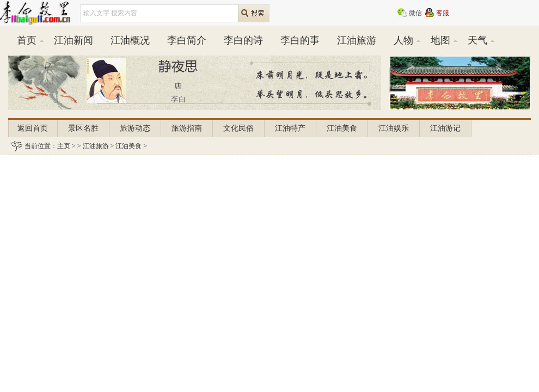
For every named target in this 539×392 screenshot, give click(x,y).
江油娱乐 (394, 128)
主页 (64, 146)
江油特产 (290, 128)
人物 (403, 40)
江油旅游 (357, 40)
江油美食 (342, 128)
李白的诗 (243, 40)
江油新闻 (73, 40)
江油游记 (445, 128)
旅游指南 (187, 128)
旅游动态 (135, 128)
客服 (443, 13)
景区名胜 (83, 128)
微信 (415, 13)
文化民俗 (238, 128)
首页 (27, 40)
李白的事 (300, 40)
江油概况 (130, 40)
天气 (477, 40)
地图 (440, 40)
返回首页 (33, 128)
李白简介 (187, 40)
